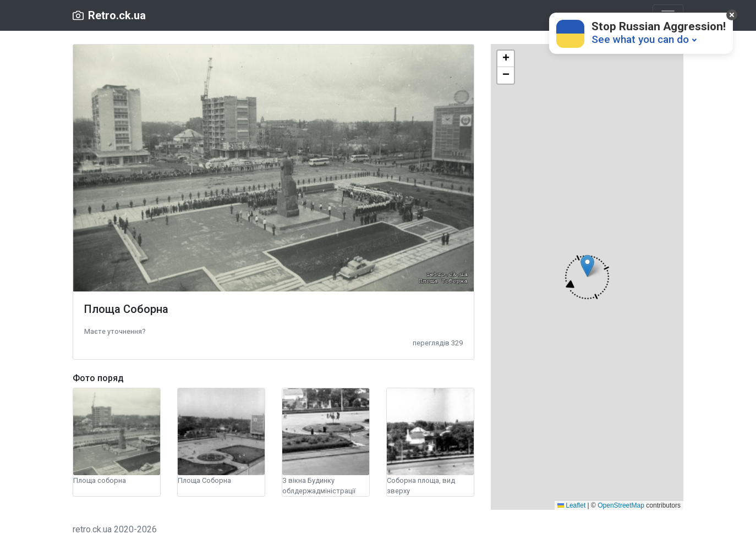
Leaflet (571, 505)
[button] (115, 331)
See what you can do (640, 39)
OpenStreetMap (621, 505)
